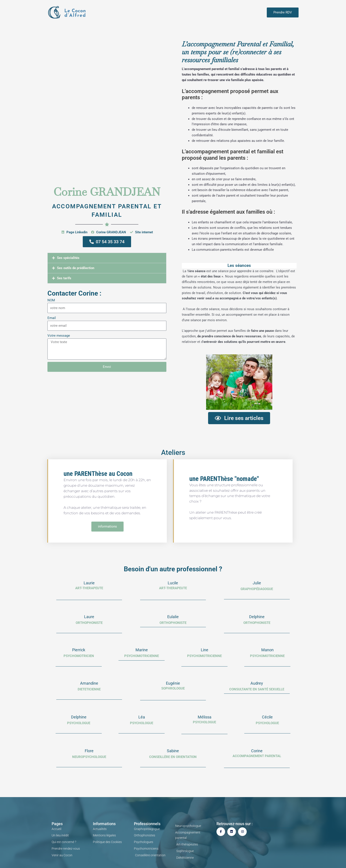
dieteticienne (89, 689)
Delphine (257, 617)
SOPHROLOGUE (173, 688)
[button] (107, 258)
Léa (142, 717)
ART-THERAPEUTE (89, 588)
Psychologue (204, 722)
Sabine (173, 751)
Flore (89, 751)
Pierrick (79, 650)
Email (52, 318)
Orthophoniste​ (257, 623)
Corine (257, 751)
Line (205, 650)
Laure (89, 617)
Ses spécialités (68, 258)
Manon (267, 650)
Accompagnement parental (257, 756)
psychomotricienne (142, 656)
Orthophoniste (173, 623)
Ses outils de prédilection (76, 268)
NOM (51, 300)
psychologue (142, 723)
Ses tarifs (64, 278)
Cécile (267, 717)
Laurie (89, 583)
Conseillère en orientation (173, 757)
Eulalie (173, 617)
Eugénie (173, 683)
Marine (142, 650)
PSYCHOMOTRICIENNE (204, 656)
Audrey (257, 683)
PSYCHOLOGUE (79, 723)
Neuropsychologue (89, 757)
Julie (257, 583)
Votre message (59, 336)
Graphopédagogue (257, 589)
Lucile (173, 583)
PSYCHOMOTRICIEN (79, 656)
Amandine (89, 683)
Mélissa (205, 717)
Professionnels (147, 824)
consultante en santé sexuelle (257, 689)
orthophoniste (89, 623)
